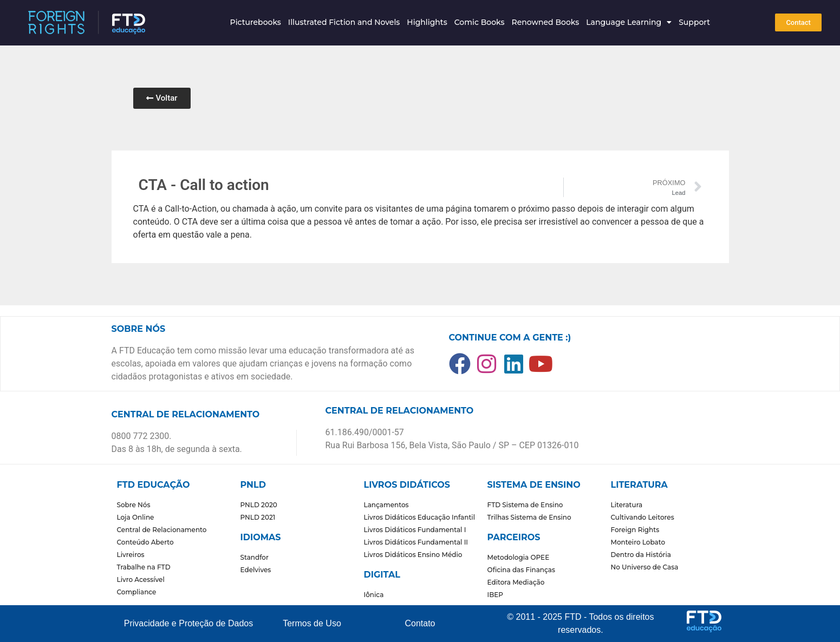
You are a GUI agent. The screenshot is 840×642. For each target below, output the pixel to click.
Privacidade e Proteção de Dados (188, 623)
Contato (420, 623)
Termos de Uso (312, 623)
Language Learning (629, 22)
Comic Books (480, 22)
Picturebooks (256, 22)
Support (694, 22)
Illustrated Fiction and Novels (344, 22)
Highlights (427, 22)
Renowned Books (545, 22)
